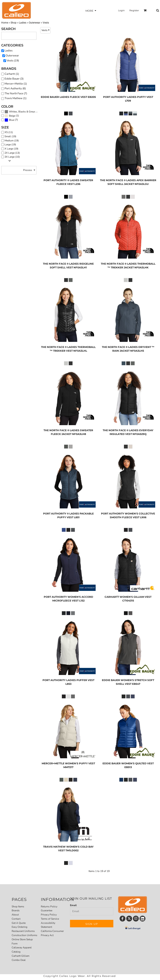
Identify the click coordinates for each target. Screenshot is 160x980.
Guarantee (47, 910)
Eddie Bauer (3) (14, 79)
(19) (22, 112)
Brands (16, 910)
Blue (12, 120)
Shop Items (18, 907)
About (15, 915)
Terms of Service (50, 919)
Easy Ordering (19, 927)
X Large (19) (11, 149)
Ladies (23, 23)
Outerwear (34, 23)
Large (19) (10, 144)
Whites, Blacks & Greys (22, 112)
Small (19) (10, 136)
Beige (12, 116)
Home (5, 23)
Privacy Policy (49, 915)
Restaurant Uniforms (23, 931)
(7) (11, 120)
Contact (16, 919)
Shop (14, 23)
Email (73, 905)
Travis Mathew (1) (16, 98)
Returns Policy (49, 907)
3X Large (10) (12, 157)
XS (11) (9, 132)
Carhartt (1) (12, 74)
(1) (12, 116)
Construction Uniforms (24, 935)
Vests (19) (13, 61)
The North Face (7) (16, 93)
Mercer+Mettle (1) (16, 84)
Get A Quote (19, 923)
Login (121, 10)
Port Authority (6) (15, 88)
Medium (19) (12, 141)
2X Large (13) (12, 153)
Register (134, 10)
